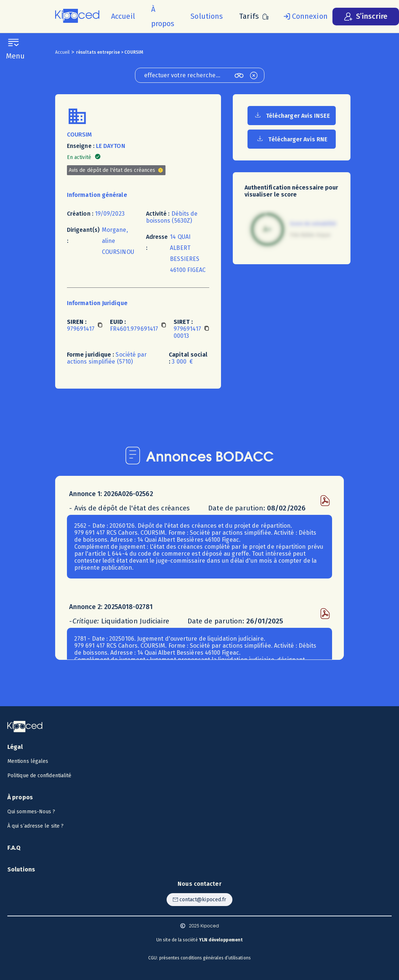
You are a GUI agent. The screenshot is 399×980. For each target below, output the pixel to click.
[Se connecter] (304, 17)
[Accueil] (123, 16)
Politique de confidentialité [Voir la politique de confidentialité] (39, 776)
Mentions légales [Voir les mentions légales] (28, 761)
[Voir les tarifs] (254, 16)
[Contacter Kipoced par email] (199, 900)
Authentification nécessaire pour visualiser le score (291, 191)
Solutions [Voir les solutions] (21, 869)
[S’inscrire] (366, 17)
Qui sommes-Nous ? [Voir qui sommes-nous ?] (31, 812)
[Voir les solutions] (207, 16)
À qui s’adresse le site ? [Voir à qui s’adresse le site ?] (35, 826)
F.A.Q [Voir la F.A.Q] (14, 848)
